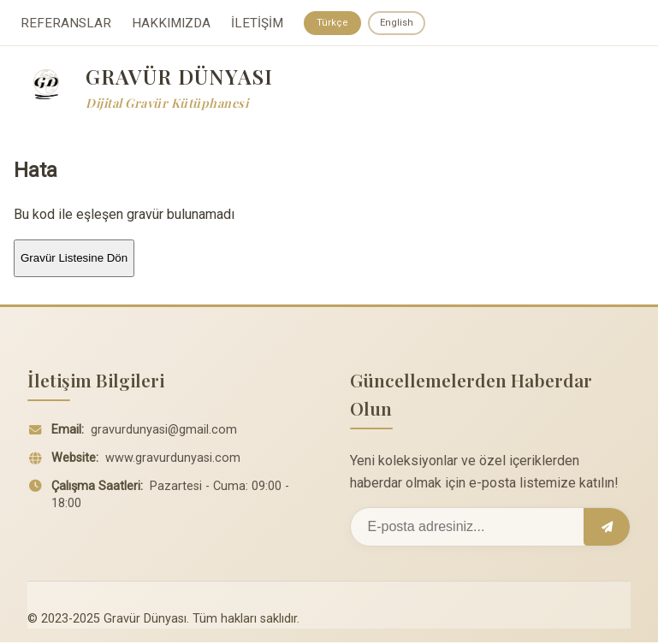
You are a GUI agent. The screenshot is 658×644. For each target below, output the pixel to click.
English (401, 23)
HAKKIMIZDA (171, 24)
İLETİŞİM (257, 24)
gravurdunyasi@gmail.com (164, 431)
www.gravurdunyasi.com (173, 460)
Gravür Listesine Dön (74, 260)
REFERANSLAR (66, 24)
